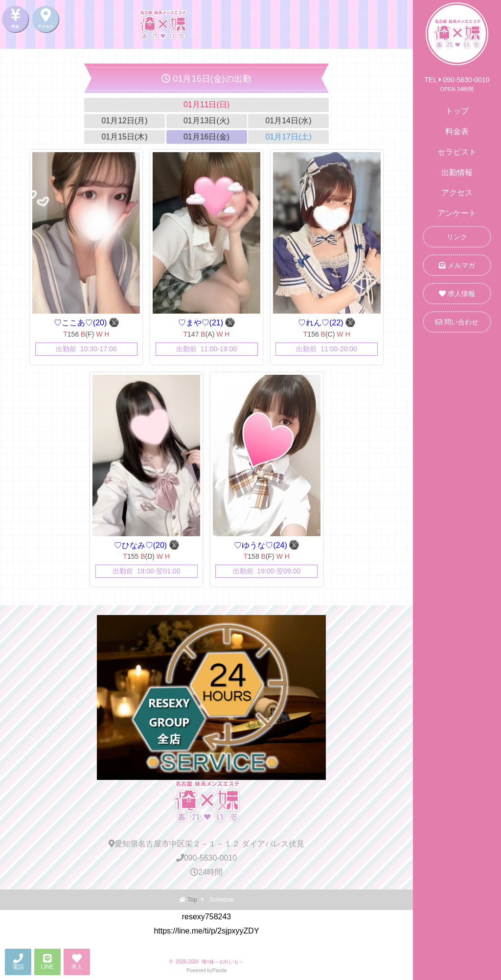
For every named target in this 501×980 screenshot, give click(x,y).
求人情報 (457, 294)
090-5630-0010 (207, 858)
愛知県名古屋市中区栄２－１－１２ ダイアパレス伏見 (206, 844)
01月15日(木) (124, 137)
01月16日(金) (206, 137)
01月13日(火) (206, 121)
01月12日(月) (124, 121)
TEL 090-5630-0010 (457, 80)
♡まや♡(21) (202, 323)
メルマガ (457, 265)
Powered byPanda (206, 970)
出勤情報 (457, 172)
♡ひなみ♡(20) (142, 545)
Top (192, 900)
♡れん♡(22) (322, 323)
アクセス (457, 193)
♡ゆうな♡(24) (262, 545)
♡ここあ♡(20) (81, 323)
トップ (457, 111)
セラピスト (457, 152)
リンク (457, 237)
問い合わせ (457, 322)
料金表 (457, 131)
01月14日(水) (288, 121)
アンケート (457, 213)
